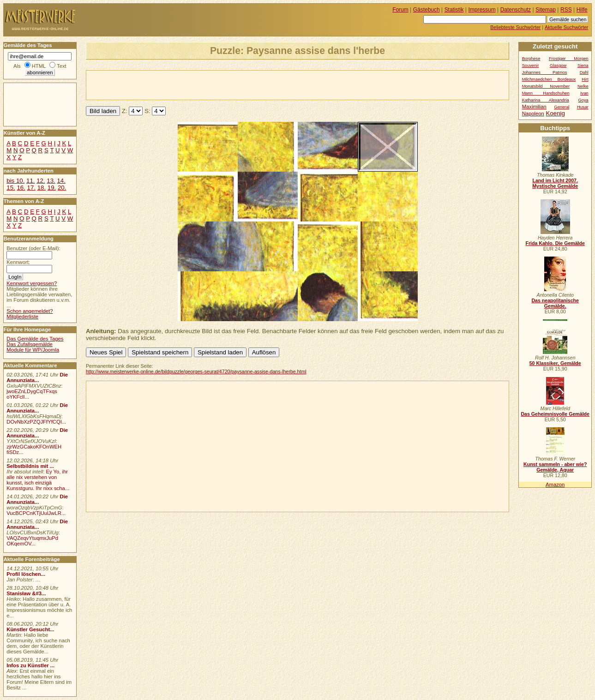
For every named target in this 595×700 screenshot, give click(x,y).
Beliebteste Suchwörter (515, 27)
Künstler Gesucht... (30, 629)
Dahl (584, 72)
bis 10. (15, 181)
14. (61, 181)
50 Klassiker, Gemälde (555, 363)
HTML (39, 66)
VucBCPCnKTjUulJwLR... (36, 513)
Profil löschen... (26, 574)
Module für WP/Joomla (33, 350)
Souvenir (531, 66)
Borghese (531, 59)
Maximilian (534, 107)
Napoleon (533, 114)
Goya (583, 100)
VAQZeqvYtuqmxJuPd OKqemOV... (32, 541)
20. (62, 188)
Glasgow (558, 66)
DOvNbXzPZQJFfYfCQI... (36, 422)
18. (42, 188)
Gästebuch (427, 10)
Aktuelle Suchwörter (566, 27)
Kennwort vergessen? (32, 283)
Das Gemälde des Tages (35, 339)
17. (31, 188)
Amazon (555, 485)
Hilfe (582, 10)
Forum (400, 10)
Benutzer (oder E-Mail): (33, 248)
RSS (566, 10)
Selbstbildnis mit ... (30, 466)
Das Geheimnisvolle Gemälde (555, 414)
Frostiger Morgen (569, 59)
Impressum (482, 10)
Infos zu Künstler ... (30, 665)
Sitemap (546, 10)
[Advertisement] (194, 84)
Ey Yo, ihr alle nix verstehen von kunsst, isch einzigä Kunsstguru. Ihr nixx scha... (38, 480)
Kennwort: (18, 262)
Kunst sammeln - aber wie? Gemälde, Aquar (555, 467)
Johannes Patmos (545, 72)
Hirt (585, 79)
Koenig (556, 113)
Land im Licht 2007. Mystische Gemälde (555, 183)
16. (21, 188)
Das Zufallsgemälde (30, 344)
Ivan (584, 93)
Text (62, 66)
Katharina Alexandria (546, 100)
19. (52, 188)
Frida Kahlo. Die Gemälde (555, 243)
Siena (583, 66)
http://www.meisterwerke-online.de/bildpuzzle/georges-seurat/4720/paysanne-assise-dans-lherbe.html (196, 371)
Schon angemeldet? (30, 311)
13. (51, 181)
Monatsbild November (546, 86)
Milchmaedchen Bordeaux (549, 79)
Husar (583, 107)
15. (11, 188)
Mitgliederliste (22, 317)
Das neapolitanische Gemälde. (555, 303)
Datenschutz (516, 10)
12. (41, 181)
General (562, 107)
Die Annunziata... (37, 377)
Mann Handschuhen (546, 93)
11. (30, 181)
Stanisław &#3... (26, 593)
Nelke (583, 86)
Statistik (454, 10)
